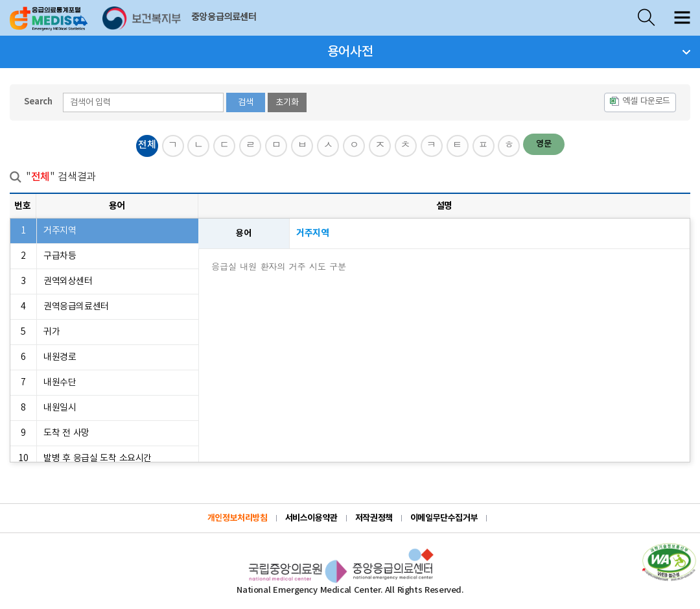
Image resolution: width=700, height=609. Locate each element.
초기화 (287, 102)
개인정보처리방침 (238, 518)
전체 (147, 145)
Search (38, 102)
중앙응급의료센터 (224, 18)
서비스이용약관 (311, 518)
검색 (246, 102)
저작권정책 (374, 518)
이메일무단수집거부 (444, 518)
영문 (544, 144)
